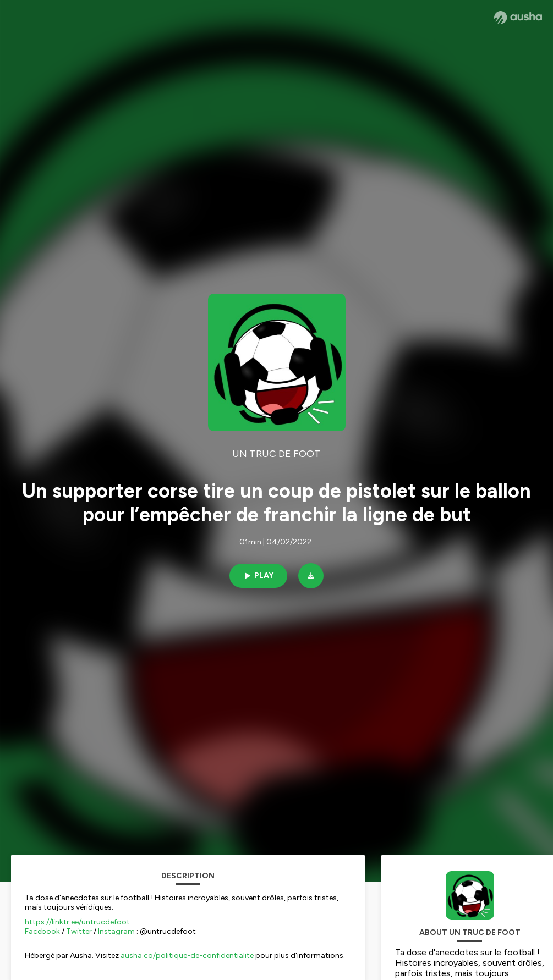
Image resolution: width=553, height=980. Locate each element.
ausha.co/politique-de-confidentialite (187, 956)
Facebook (42, 931)
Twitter (79, 931)
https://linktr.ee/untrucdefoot (77, 922)
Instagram (116, 931)
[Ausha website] (518, 18)
